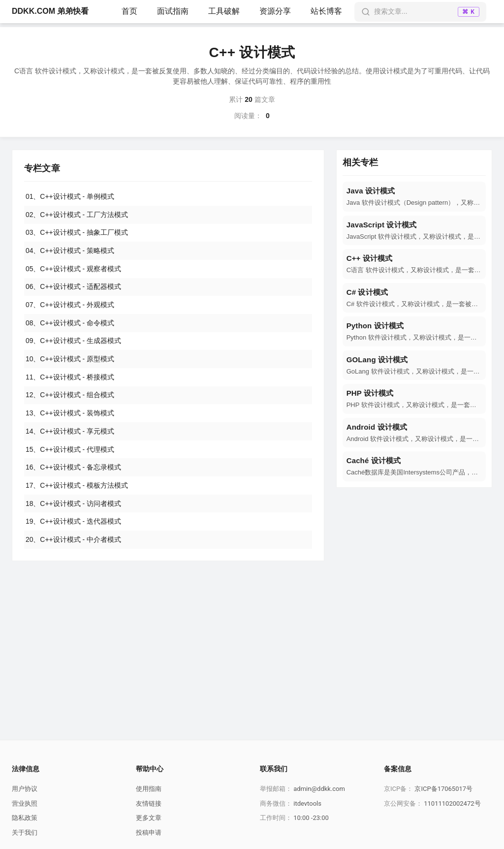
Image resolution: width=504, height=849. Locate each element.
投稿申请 (149, 833)
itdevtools (307, 803)
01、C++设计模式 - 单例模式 (70, 196)
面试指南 (173, 11)
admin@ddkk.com (319, 789)
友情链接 (149, 803)
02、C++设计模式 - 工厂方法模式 (77, 215)
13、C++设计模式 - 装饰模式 (70, 415)
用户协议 (25, 789)
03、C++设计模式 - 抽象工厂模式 (77, 233)
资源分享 (275, 11)
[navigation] (414, 197)
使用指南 (149, 789)
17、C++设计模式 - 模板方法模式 (77, 488)
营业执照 (25, 803)
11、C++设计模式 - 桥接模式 (70, 378)
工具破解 (224, 11)
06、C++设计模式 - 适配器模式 (73, 287)
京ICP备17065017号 (443, 789)
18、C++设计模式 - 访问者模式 (73, 506)
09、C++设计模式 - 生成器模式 (73, 342)
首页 (129, 11)
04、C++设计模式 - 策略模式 (70, 251)
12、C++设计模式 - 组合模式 (70, 397)
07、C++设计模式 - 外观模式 (70, 306)
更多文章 (149, 818)
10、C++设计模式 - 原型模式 (70, 360)
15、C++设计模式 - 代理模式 (70, 451)
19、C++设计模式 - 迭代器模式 (73, 524)
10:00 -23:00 (311, 818)
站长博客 (326, 11)
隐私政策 (25, 818)
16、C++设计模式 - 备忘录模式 (73, 470)
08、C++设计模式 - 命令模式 (70, 324)
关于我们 (25, 833)
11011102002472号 (452, 803)
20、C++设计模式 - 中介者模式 (73, 542)
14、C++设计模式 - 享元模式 (70, 433)
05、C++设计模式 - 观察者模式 (73, 269)
